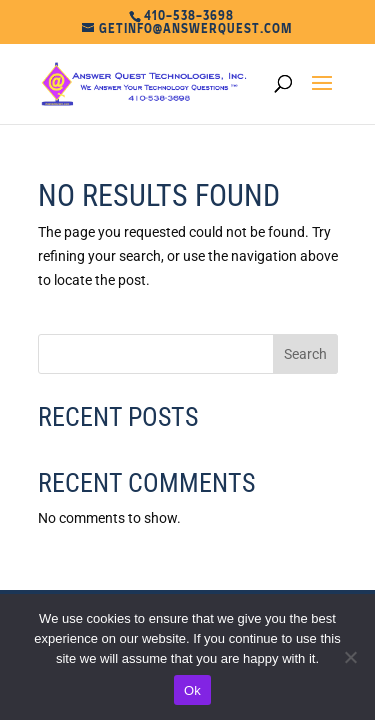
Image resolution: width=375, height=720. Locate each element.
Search (305, 354)
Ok (192, 690)
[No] (350, 657)
